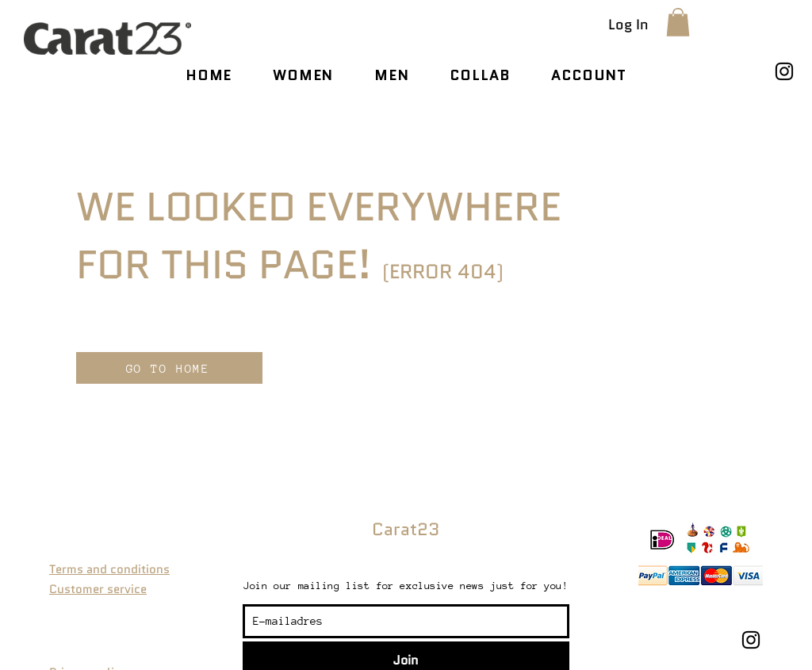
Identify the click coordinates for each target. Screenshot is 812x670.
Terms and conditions (109, 569)
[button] (678, 22)
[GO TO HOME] (169, 368)
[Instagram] (784, 71)
